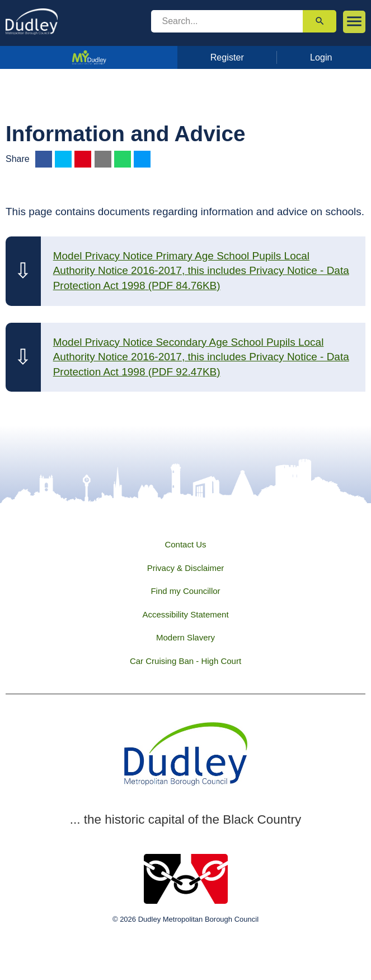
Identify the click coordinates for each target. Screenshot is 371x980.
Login (321, 57)
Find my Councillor (185, 591)
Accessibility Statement (185, 614)
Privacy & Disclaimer (186, 568)
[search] (227, 21)
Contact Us (185, 544)
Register (227, 57)
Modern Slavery (185, 637)
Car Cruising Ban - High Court (185, 661)
